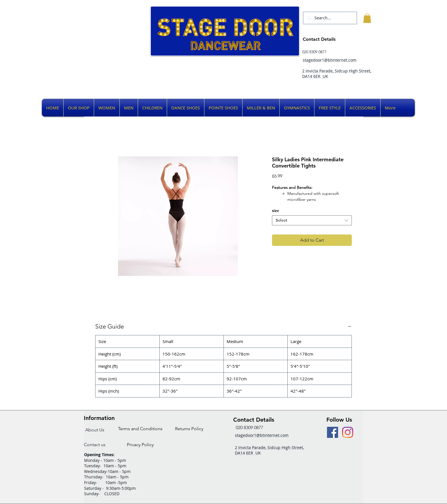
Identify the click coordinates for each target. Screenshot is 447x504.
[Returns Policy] (189, 429)
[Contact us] (95, 445)
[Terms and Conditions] (140, 429)
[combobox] (312, 220)
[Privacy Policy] (140, 445)
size (276, 211)
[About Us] (95, 430)
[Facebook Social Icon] (333, 432)
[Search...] (329, 18)
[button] (367, 18)
